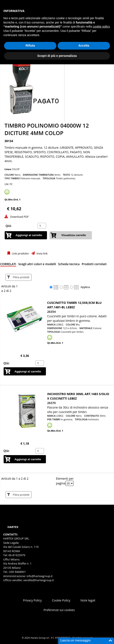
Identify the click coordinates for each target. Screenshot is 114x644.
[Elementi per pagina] (69, 483)
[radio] (51, 287)
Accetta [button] (84, 46)
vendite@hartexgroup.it (39, 580)
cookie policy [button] (101, 26)
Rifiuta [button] (30, 46)
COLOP (15, 169)
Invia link (42, 254)
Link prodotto (20, 254)
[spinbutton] (42, 226)
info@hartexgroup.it (39, 576)
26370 (51, 403)
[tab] (8, 265)
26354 (51, 312)
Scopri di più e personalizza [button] (57, 56)
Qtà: (9, 226)
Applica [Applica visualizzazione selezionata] (85, 287)
